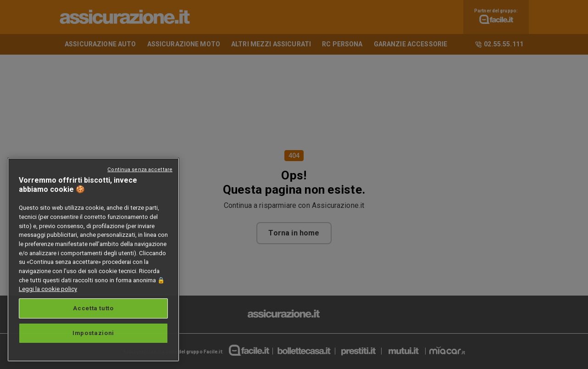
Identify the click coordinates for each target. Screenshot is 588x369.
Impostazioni (93, 333)
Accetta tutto (93, 308)
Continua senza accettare (140, 170)
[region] (93, 260)
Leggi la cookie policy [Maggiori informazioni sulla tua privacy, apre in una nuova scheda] (48, 289)
